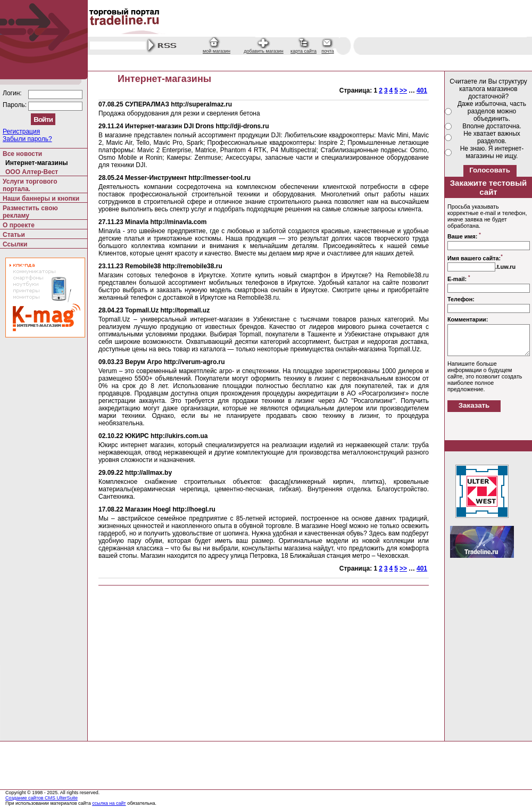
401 (422, 90)
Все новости (22, 154)
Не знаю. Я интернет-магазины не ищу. (492, 152)
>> (403, 90)
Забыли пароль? (27, 139)
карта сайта (304, 51)
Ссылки (15, 244)
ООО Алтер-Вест (32, 172)
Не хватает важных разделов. (492, 137)
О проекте (19, 225)
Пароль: (15, 105)
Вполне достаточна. (492, 126)
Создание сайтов (25, 798)
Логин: (13, 93)
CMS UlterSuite (61, 798)
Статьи (14, 235)
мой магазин (217, 51)
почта (327, 51)
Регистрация (21, 131)
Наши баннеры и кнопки (41, 199)
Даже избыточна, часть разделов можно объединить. (492, 111)
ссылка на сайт (109, 803)
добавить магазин (264, 51)
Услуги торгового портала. (30, 185)
